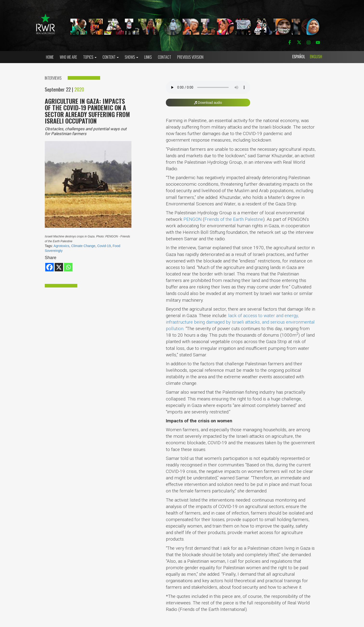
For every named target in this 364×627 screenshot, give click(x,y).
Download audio (208, 103)
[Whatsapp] (68, 267)
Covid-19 (104, 246)
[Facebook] (49, 267)
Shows (131, 57)
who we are (68, 57)
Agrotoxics (62, 246)
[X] (59, 267)
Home (50, 57)
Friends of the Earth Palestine (234, 219)
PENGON (193, 219)
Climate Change (83, 246)
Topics (90, 57)
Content (111, 57)
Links (148, 57)
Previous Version (190, 57)
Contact (165, 57)
